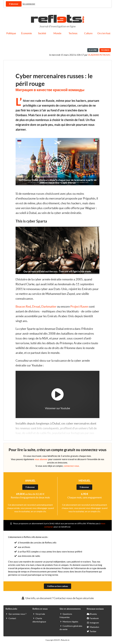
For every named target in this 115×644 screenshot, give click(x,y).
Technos (73, 33)
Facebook (93, 618)
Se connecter (29, 4)
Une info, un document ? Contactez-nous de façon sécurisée (57, 598)
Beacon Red (23, 307)
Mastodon (93, 627)
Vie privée (39, 614)
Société (42, 33)
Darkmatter (49, 307)
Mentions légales (69, 621)
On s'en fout (104, 33)
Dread (36, 307)
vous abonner (41, 459)
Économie (27, 33)
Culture (88, 33)
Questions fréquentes (66, 615)
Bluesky (92, 614)
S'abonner (14, 4)
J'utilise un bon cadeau (57, 586)
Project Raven (79, 307)
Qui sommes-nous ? (16, 614)
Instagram (93, 623)
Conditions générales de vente (71, 627)
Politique (11, 33)
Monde (57, 33)
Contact (11, 618)
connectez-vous (71, 466)
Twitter (92, 631)
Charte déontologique (39, 620)
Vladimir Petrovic (99, 55)
